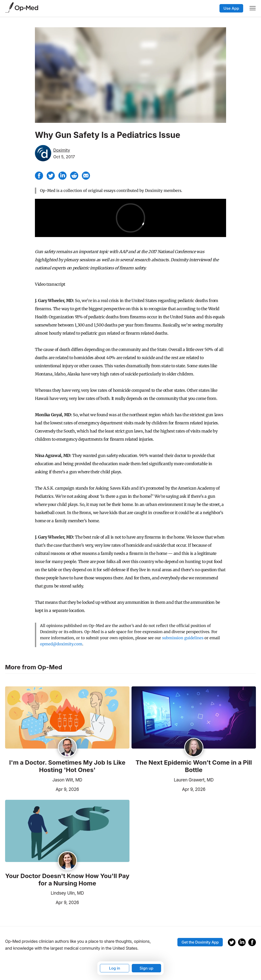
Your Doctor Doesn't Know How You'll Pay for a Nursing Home (67, 880)
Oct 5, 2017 (64, 157)
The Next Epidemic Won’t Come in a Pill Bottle (194, 766)
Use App (231, 8)
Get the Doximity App (200, 942)
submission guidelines (183, 638)
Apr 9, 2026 (42, 789)
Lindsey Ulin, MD (67, 893)
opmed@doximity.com (61, 644)
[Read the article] (67, 718)
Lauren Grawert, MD (194, 780)
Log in (115, 968)
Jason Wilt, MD (67, 780)
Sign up (146, 968)
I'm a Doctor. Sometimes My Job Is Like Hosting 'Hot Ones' (67, 766)
